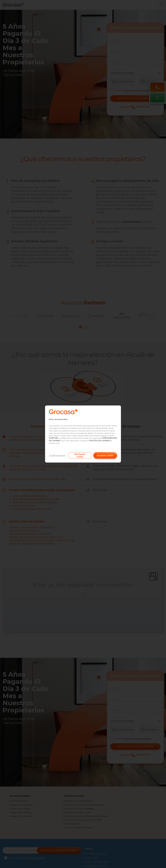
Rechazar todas (80, 455)
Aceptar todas (105, 455)
